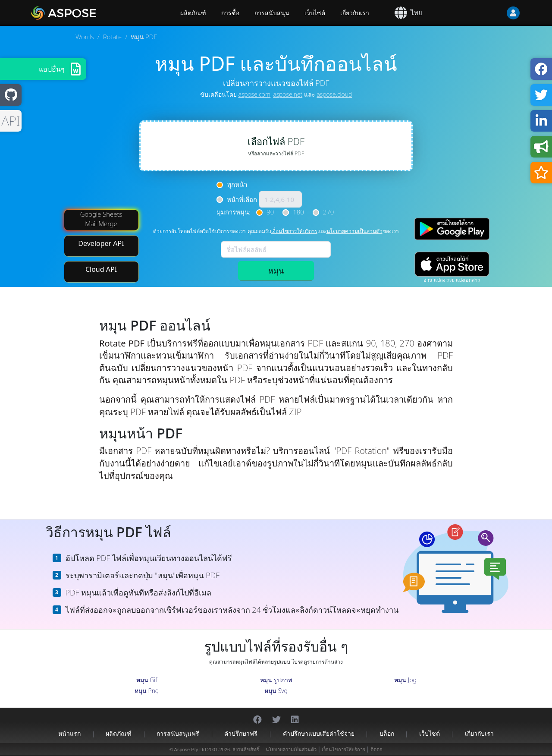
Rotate (112, 37)
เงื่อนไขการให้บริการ (294, 231)
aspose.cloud (334, 94)
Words (85, 37)
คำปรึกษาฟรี (241, 733)
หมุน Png (147, 691)
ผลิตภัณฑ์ (119, 733)
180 (298, 212)
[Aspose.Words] (88, 13)
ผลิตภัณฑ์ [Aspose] (193, 13)
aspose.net (288, 94)
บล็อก (387, 733)
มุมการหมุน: (233, 212)
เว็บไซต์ (315, 13)
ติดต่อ (376, 750)
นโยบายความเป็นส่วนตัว (354, 231)
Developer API (101, 243)
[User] (496, 13)
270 (329, 212)
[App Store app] (452, 264)
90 (270, 212)
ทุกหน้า (237, 184)
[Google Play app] (452, 229)
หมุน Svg (276, 691)
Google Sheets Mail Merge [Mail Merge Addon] (101, 219)
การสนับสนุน (272, 13)
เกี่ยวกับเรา (355, 13)
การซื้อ (230, 13)
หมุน (276, 271)
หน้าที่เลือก (242, 199)
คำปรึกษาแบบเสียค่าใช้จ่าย (319, 733)
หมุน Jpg (405, 680)
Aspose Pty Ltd (190, 750)
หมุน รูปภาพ (276, 680)
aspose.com (254, 94)
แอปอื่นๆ (52, 69)
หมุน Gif (147, 680)
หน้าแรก (69, 733)
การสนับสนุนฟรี (178, 733)
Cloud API (101, 269)
